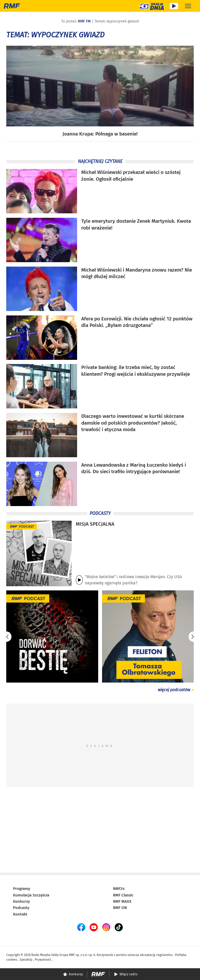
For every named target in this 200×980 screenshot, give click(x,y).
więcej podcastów (174, 690)
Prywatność (43, 960)
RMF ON (120, 908)
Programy (22, 889)
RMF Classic (123, 895)
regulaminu (164, 955)
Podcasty (21, 908)
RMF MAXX (122, 901)
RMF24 (119, 889)
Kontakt (20, 914)
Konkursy (21, 901)
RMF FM (84, 21)
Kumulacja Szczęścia (31, 895)
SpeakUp (26, 960)
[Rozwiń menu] (188, 6)
